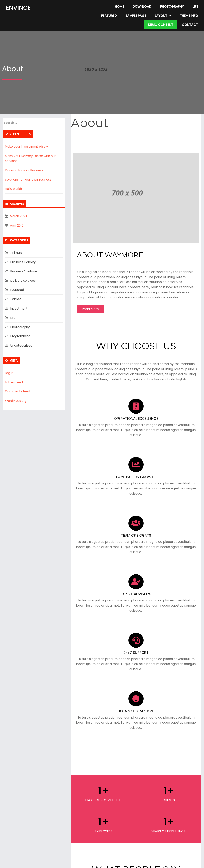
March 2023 (19, 216)
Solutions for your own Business (29, 180)
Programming (21, 336)
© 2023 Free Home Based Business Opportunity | (88, 862)
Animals (17, 253)
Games (16, 299)
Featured (18, 290)
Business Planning (24, 262)
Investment (19, 308)
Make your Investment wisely (28, 147)
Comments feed (18, 391)
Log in (9, 373)
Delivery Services (24, 281)
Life (13, 318)
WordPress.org (17, 401)
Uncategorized (22, 346)
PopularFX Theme (140, 862)
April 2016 (17, 225)
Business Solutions (24, 271)
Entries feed (14, 382)
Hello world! (14, 189)
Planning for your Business (25, 170)
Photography (21, 327)
